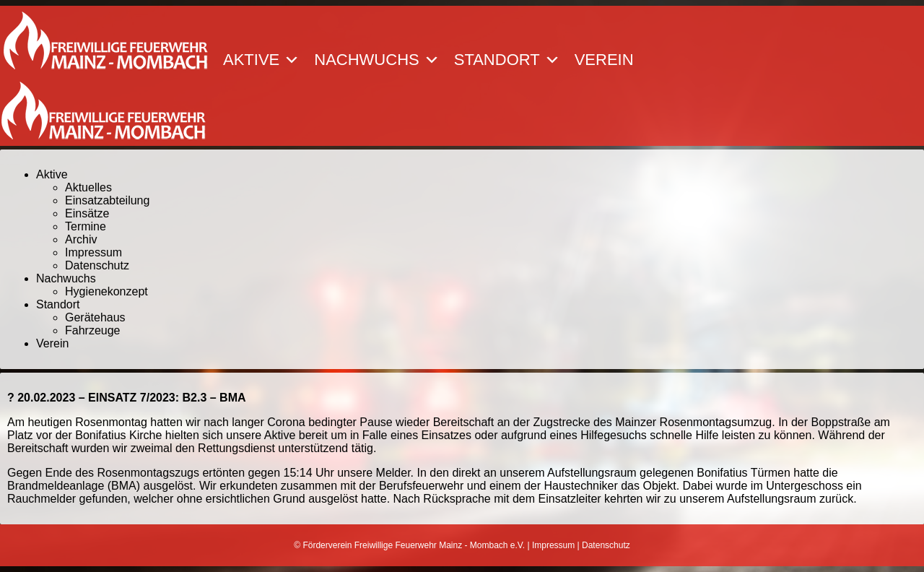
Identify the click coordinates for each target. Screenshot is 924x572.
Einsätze (87, 213)
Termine (86, 226)
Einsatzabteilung (107, 200)
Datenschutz (97, 265)
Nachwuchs (376, 60)
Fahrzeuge (93, 330)
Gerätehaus (95, 317)
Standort (507, 60)
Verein (604, 60)
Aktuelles (88, 187)
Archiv (81, 239)
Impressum (93, 252)
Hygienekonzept (106, 291)
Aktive (261, 60)
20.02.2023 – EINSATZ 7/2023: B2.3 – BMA (131, 398)
